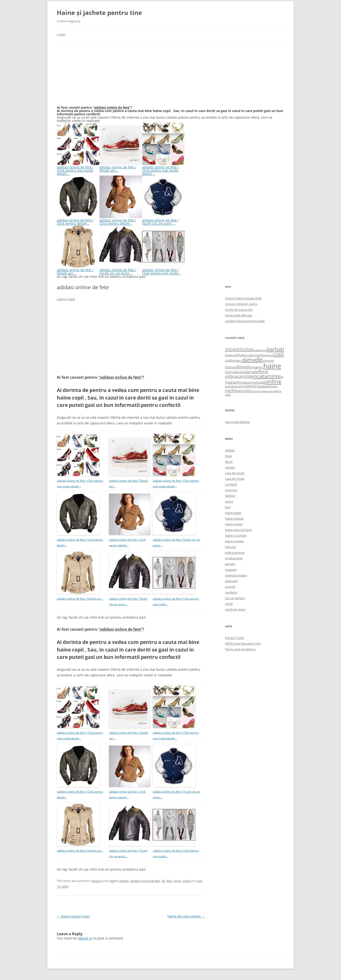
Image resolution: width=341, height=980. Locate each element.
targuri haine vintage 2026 (243, 298)
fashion (230, 496)
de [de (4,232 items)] (259, 359)
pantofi (230, 587)
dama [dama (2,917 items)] (249, 360)
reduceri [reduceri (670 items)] (272, 386)
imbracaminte (235, 553)
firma (177, 881)
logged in (85, 938)
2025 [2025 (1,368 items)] (239, 350)
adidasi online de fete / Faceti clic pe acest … (163, 220)
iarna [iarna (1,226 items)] (250, 372)
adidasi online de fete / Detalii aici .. (121, 167)
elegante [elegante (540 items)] (268, 360)
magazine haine (236, 575)
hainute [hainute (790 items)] (231, 372)
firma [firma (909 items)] (253, 367)
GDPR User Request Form (243, 643)
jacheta (230, 564)
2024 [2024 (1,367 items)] (230, 350)
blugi (228, 456)
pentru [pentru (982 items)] (253, 386)
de (163, 881)
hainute (230, 547)
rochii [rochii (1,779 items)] (231, 390)
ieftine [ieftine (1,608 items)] (262, 371)
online (187, 881)
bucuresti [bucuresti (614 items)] (257, 355)
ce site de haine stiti (239, 310)
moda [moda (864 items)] (260, 382)
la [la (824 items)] (282, 377)
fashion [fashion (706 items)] (231, 367)
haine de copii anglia (186, 916)
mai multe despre (237, 422)
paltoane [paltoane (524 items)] (231, 386)
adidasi (97, 881)
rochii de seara (235, 609)
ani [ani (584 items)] (265, 350)
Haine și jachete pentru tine (99, 13)
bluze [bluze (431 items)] (247, 355)
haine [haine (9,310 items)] (272, 366)
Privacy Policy (235, 638)
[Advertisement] (92, 76)
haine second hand (238, 530)
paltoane (231, 581)
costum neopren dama (241, 304)
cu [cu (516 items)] (240, 361)
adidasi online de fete (145, 881)
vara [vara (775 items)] (278, 391)
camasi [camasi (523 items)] (269, 355)
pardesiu (231, 592)
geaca (229, 501)
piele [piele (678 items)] (263, 386)
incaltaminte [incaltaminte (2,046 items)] (267, 376)
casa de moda (235, 473)
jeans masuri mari (73, 916)
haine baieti (233, 513)
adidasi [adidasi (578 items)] (258, 350)
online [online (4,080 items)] (273, 381)
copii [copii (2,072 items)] (279, 354)
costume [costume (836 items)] (232, 360)
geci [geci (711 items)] (260, 367)
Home (61, 35)
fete (169, 881)
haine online (234, 524)
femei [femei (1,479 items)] (242, 367)
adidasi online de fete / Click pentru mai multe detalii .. (78, 169)
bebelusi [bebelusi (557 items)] (231, 355)
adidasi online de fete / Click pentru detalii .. (78, 220)
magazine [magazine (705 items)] (248, 382)
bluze (229, 462)
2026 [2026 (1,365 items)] (249, 350)
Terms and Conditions (240, 649)
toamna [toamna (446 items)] (259, 391)
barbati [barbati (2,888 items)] (276, 349)
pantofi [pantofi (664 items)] (242, 386)
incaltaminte (234, 558)
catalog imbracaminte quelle (245, 321)
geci (228, 507)
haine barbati (234, 518)
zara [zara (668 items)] (228, 395)
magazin (231, 570)
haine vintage (234, 541)
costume (231, 490)
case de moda (235, 479)
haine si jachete (236, 535)
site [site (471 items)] (252, 391)
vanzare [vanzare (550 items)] (269, 391)
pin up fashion (235, 598)
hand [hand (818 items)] (241, 372)
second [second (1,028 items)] (243, 391)
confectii (231, 484)
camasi (230, 467)
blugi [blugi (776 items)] (240, 355)
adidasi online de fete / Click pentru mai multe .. (163, 270)
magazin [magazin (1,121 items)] (233, 382)
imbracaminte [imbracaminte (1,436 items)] (239, 376)
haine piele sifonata (239, 315)
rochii (229, 604)
